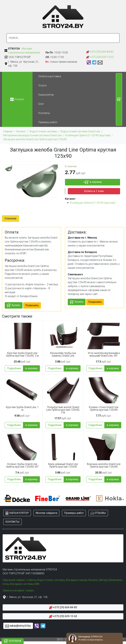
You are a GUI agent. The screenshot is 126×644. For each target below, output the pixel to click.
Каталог (21, 131)
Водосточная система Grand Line (80, 131)
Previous (4, 498)
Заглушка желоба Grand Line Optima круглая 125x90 (35, 139)
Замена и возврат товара (18, 590)
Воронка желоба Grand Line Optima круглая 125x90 (104, 465)
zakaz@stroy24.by (18, 626)
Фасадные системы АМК (25, 584)
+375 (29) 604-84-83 (100, 52)
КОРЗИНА (13, 641)
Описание (10, 218)
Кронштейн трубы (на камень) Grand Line (63, 354)
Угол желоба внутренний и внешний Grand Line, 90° (104, 354)
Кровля (93, 580)
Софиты (31, 580)
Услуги (42, 86)
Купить (14, 305)
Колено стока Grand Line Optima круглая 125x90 (104, 409)
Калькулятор (46, 95)
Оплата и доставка (50, 76)
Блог (41, 104)
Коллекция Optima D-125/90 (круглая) (88, 135)
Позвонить (32, 305)
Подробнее (14, 368)
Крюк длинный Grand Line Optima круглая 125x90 (63, 465)
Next (122, 498)
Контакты (44, 113)
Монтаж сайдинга (46, 513)
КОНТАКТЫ (12, 522)
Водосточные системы (43, 131)
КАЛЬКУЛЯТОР (17, 513)
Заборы (103, 580)
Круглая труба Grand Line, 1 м (22, 409)
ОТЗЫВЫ (98, 513)
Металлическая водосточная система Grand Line (32, 135)
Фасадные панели (76, 580)
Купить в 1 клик (94, 191)
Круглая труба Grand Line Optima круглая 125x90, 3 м (22, 354)
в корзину (31, 368)
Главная (8, 131)
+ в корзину (93, 182)
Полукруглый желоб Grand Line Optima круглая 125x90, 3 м (63, 410)
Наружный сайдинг (14, 580)
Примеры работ (48, 122)
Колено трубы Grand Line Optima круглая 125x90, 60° (22, 465)
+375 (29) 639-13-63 (100, 57)
